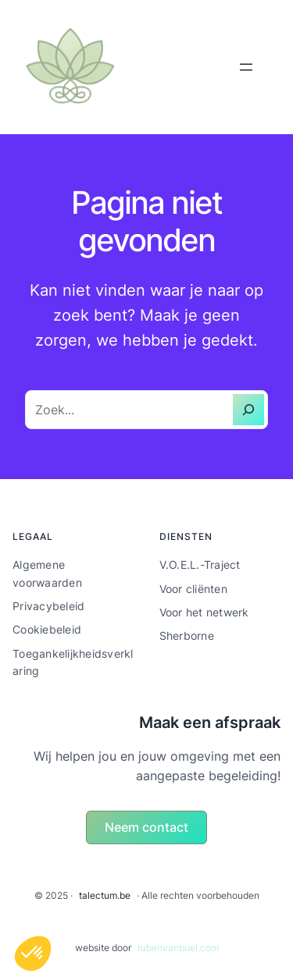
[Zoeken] (248, 410)
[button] (147, 827)
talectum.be (105, 895)
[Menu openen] (246, 67)
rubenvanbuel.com (178, 948)
